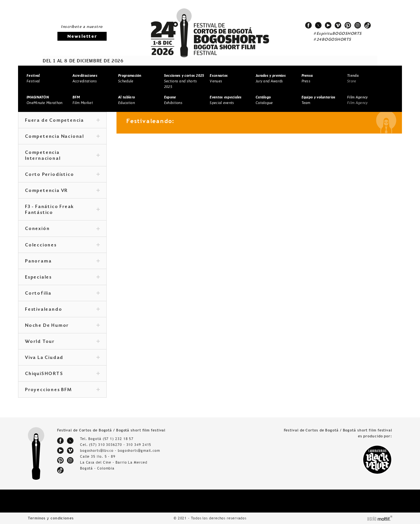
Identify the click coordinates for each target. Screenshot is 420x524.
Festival (33, 78)
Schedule (130, 78)
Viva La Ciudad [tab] (62, 358)
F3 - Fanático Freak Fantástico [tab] (62, 210)
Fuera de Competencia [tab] (62, 121)
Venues (219, 78)
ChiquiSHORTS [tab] (62, 374)
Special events (226, 100)
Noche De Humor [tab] (62, 326)
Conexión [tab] (62, 229)
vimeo (338, 25)
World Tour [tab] (62, 342)
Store (353, 78)
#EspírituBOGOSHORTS (338, 34)
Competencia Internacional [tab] (62, 156)
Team (319, 100)
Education (126, 100)
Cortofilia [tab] (62, 294)
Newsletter (82, 37)
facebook (308, 25)
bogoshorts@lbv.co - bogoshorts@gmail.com (120, 451)
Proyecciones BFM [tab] (62, 390)
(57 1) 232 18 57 (118, 439)
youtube (328, 25)
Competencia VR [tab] (62, 191)
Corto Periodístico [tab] (62, 175)
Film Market (83, 100)
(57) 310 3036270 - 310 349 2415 (120, 445)
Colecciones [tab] (62, 245)
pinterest (348, 25)
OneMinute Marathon (44, 100)
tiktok (367, 25)
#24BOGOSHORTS (332, 40)
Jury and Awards (271, 78)
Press (307, 78)
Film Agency (357, 100)
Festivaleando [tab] (62, 310)
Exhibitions (173, 100)
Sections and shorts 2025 (184, 81)
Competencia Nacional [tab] (62, 137)
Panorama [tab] (62, 262)
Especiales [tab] (62, 278)
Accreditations (85, 78)
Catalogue (264, 100)
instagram (358, 25)
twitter (318, 25)
